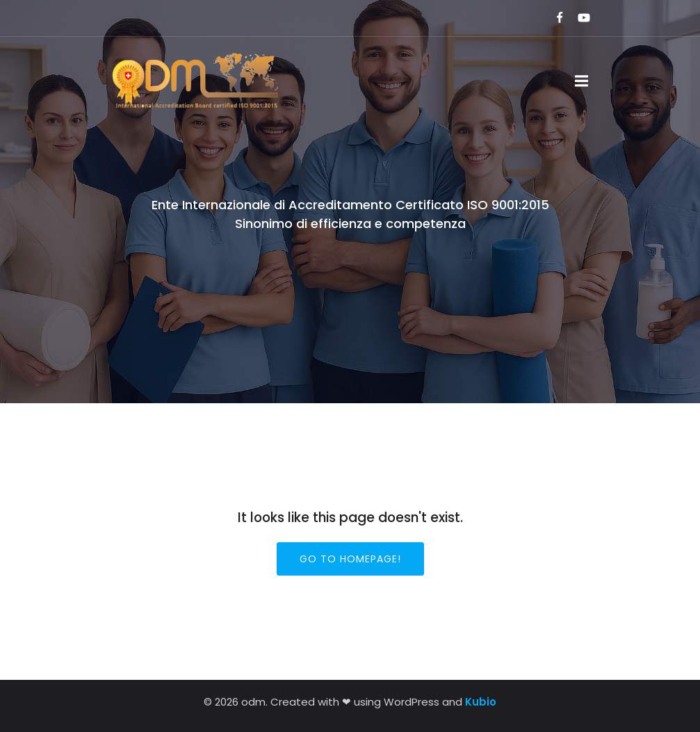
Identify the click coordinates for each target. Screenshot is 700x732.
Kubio (481, 702)
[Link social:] (554, 18)
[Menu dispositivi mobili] (582, 81)
